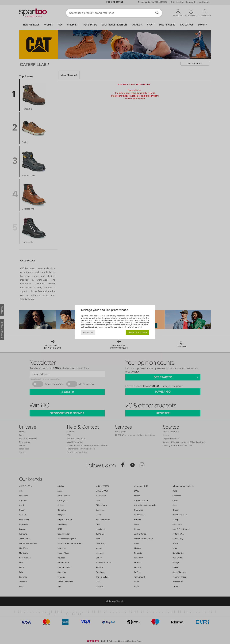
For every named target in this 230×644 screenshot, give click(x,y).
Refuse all (88, 333)
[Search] (157, 13)
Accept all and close (137, 333)
